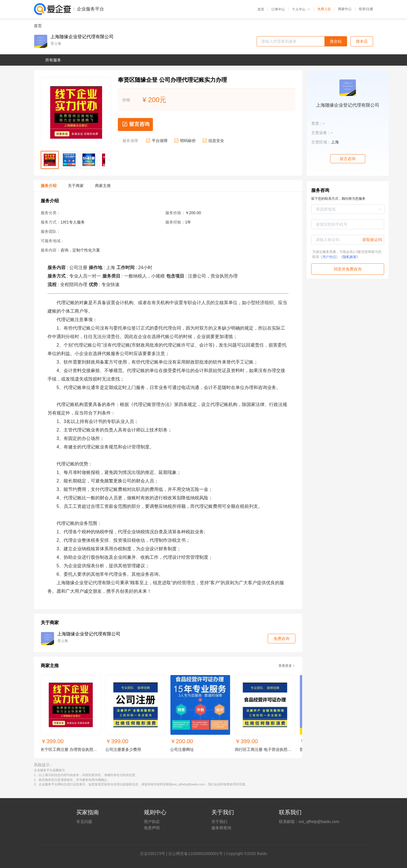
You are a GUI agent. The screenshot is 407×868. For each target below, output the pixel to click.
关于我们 (219, 822)
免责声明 (152, 828)
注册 (370, 9)
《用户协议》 (329, 257)
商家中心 (345, 9)
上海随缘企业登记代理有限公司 (82, 37)
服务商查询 (221, 828)
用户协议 (152, 822)
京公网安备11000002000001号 (195, 854)
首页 (261, 9)
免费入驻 (324, 9)
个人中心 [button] (301, 9)
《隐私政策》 (350, 257)
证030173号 (154, 854)
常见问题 (84, 822)
